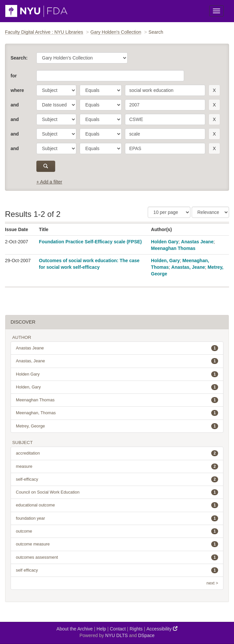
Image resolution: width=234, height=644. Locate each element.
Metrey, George (117, 426)
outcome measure (117, 544)
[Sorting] (210, 212)
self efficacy (117, 570)
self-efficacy (117, 479)
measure (117, 466)
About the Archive (75, 629)
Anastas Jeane (197, 242)
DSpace (146, 635)
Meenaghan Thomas (173, 248)
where (17, 90)
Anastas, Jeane (188, 267)
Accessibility (162, 629)
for (14, 76)
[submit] (46, 166)
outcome (117, 531)
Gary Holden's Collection (116, 32)
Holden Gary (165, 242)
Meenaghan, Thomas (117, 413)
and (15, 105)
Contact (118, 629)
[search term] (165, 90)
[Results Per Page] (169, 212)
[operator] (101, 90)
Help (101, 629)
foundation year (117, 518)
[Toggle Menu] (216, 11)
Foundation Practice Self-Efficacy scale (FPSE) (90, 242)
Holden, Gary (165, 261)
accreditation (117, 453)
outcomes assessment (117, 557)
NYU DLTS (116, 635)
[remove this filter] (214, 90)
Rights (136, 629)
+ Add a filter (49, 182)
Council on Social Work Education (117, 492)
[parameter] (56, 90)
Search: (19, 58)
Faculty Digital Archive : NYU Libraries (44, 32)
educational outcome (117, 505)
